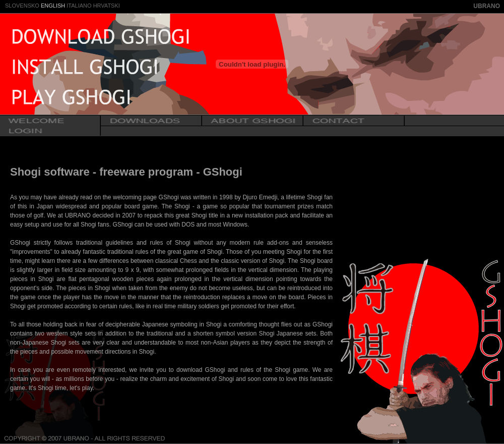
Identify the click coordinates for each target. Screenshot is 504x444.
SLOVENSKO (22, 6)
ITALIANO (79, 6)
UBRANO (487, 6)
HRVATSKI (107, 6)
